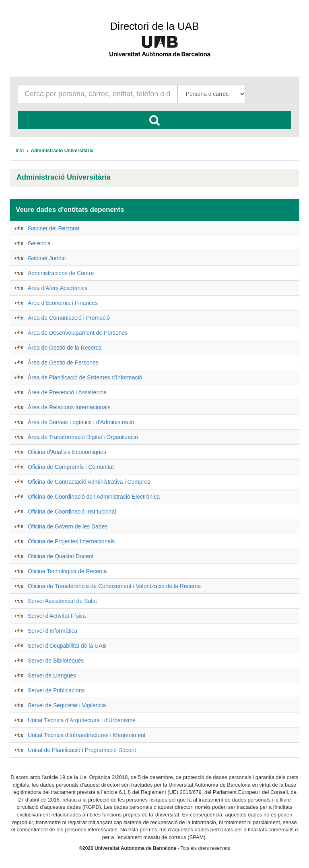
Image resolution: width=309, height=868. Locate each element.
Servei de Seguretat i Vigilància (67, 705)
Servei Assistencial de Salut (62, 601)
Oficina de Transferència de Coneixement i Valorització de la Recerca (114, 586)
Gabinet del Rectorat (54, 228)
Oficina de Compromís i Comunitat (71, 467)
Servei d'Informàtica (53, 631)
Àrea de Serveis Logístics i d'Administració (81, 422)
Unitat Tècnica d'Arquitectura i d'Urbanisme (82, 720)
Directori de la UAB (154, 26)
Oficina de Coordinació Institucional (72, 512)
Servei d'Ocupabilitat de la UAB (67, 646)
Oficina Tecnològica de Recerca (67, 571)
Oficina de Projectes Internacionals (71, 541)
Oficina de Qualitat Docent (61, 556)
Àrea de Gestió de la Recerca (65, 348)
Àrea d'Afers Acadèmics (58, 288)
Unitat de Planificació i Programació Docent (82, 750)
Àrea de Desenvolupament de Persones (78, 333)
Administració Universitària (64, 177)
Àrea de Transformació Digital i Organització (83, 437)
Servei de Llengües (52, 675)
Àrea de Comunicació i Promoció (69, 318)
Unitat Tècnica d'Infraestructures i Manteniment (87, 735)
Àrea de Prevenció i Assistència (67, 392)
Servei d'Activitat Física (57, 616)
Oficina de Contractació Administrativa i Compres (89, 482)
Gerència (39, 243)
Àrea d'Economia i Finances (63, 303)
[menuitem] (20, 151)
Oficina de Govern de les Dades (68, 526)
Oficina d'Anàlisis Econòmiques (67, 452)
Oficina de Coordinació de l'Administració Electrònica (94, 497)
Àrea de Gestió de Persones (63, 363)
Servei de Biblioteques (56, 661)
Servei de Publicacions (56, 690)
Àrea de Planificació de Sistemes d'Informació (85, 377)
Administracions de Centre (61, 273)
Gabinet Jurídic (47, 258)
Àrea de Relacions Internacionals (69, 407)
